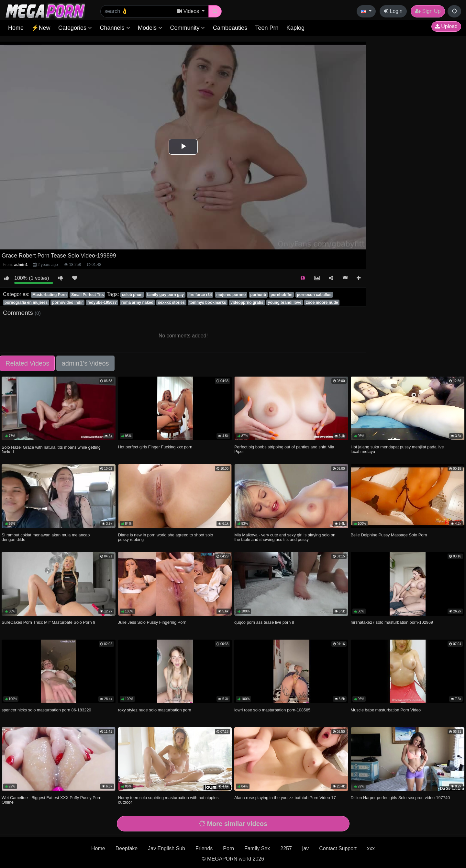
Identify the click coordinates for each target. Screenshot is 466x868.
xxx (371, 848)
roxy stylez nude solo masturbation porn (155, 710)
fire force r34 (200, 295)
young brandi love (285, 302)
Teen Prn (267, 28)
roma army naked (137, 302)
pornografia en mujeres (26, 302)
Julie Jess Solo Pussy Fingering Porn (152, 622)
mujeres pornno (231, 295)
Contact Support (338, 848)
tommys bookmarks (208, 302)
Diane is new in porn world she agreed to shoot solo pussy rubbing (166, 537)
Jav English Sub (166, 848)
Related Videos (27, 363)
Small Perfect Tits (88, 295)
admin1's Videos (85, 363)
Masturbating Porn (50, 295)
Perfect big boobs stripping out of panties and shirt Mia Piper (284, 449)
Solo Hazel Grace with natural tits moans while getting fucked (51, 450)
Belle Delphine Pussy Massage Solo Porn (389, 535)
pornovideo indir (67, 302)
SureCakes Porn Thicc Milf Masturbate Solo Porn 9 (48, 622)
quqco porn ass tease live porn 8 (264, 622)
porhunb (258, 295)
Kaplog (295, 28)
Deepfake (127, 848)
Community (187, 28)
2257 (286, 848)
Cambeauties (230, 28)
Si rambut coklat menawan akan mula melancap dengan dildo (46, 537)
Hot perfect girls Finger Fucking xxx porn (155, 447)
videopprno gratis (247, 302)
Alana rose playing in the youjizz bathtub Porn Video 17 (285, 798)
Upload (446, 26)
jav (305, 848)
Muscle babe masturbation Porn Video (386, 710)
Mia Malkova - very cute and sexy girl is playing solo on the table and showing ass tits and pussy (285, 537)
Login (393, 11)
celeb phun (132, 295)
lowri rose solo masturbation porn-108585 (272, 710)
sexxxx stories (171, 302)
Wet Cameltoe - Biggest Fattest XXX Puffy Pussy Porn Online (51, 800)
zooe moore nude (322, 302)
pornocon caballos (314, 295)
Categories (75, 28)
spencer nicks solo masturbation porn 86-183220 (46, 710)
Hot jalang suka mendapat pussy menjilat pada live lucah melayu (397, 449)
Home (16, 28)
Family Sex (257, 848)
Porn (228, 848)
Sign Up (428, 11)
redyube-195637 (102, 302)
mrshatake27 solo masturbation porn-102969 (392, 622)
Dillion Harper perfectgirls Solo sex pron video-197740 (400, 798)
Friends (204, 848)
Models (150, 28)
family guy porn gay (165, 295)
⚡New (41, 28)
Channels (115, 28)
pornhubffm (281, 295)
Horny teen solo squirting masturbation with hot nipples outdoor (168, 800)
